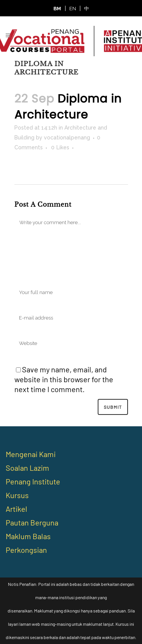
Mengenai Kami (31, 454)
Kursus (17, 495)
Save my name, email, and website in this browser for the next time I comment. (64, 379)
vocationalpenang (67, 138)
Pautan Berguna (32, 522)
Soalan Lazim (27, 468)
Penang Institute (33, 481)
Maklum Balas (28, 536)
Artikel (16, 509)
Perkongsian (26, 550)
